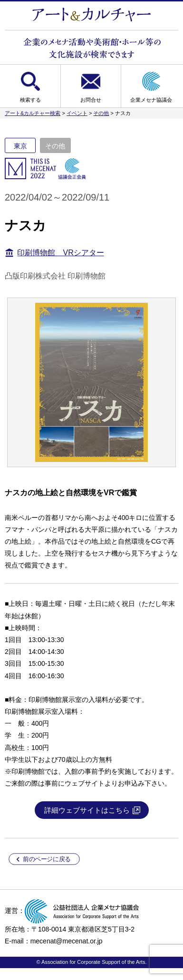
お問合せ (91, 100)
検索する (30, 100)
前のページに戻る (47, 859)
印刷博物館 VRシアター (60, 253)
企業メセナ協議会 (151, 100)
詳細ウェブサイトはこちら (87, 810)
